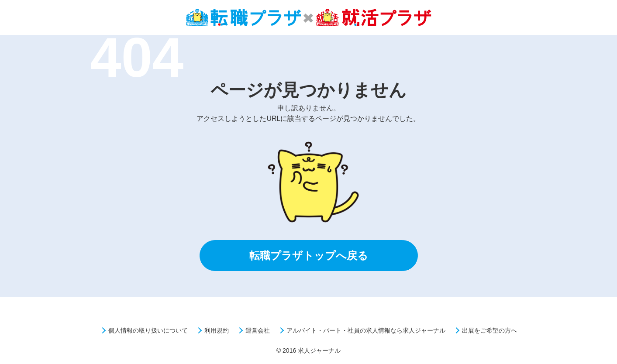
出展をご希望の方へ (489, 330)
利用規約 (217, 330)
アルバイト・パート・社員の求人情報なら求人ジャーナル (366, 330)
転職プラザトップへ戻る (309, 256)
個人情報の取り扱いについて (148, 330)
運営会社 (258, 330)
